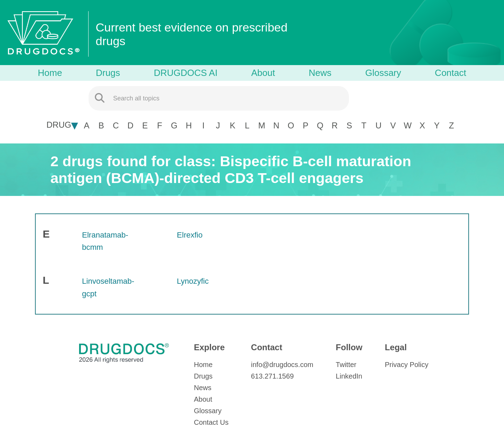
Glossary (383, 73)
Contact (450, 73)
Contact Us (211, 422)
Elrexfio (190, 235)
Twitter (346, 365)
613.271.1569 (272, 376)
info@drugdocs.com (282, 365)
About (263, 73)
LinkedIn (349, 376)
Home (50, 73)
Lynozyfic (193, 281)
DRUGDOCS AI (185, 73)
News (320, 73)
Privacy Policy (406, 365)
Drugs (108, 73)
